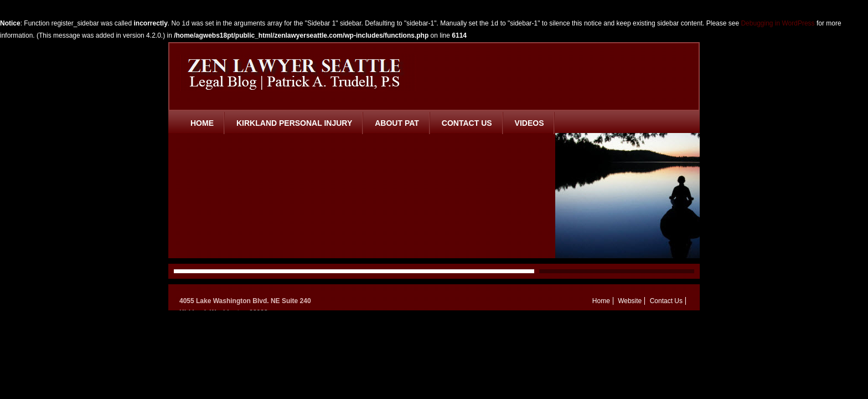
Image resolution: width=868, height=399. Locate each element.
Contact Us (467, 123)
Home (202, 123)
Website (630, 301)
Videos (529, 123)
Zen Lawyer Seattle (298, 73)
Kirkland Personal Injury (294, 123)
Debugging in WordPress (777, 24)
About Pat (397, 123)
